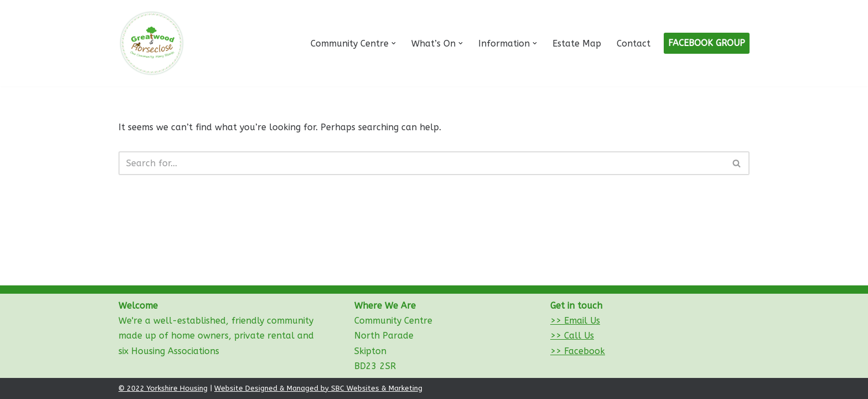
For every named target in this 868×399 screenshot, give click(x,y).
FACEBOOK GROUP (707, 43)
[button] (394, 43)
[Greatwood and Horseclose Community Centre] (152, 43)
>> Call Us (572, 336)
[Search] (422, 163)
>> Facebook (578, 351)
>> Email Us (575, 321)
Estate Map (577, 44)
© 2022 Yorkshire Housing (163, 388)
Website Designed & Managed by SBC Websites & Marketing (318, 388)
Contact (634, 44)
